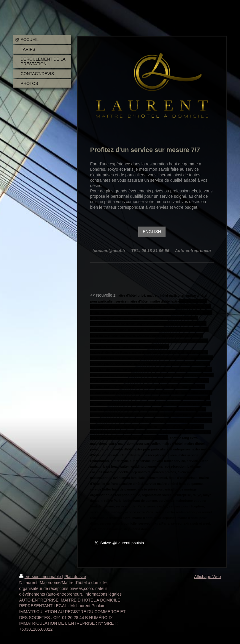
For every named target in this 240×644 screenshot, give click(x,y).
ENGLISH (152, 232)
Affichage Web (208, 577)
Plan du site (75, 577)
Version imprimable (41, 577)
